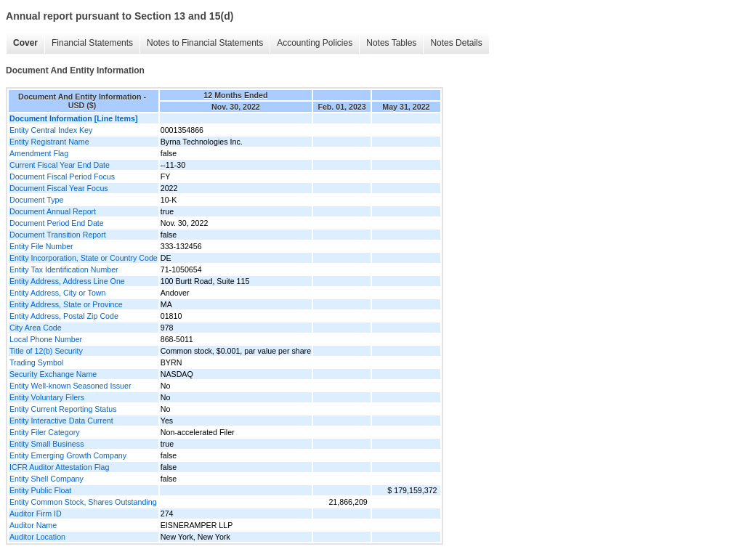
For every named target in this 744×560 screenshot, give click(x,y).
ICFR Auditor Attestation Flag (59, 467)
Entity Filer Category (45, 432)
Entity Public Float (40, 490)
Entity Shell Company (46, 479)
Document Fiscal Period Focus (62, 176)
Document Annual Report (53, 211)
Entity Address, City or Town (57, 293)
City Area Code (36, 328)
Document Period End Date (57, 223)
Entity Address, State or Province (66, 304)
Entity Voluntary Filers (47, 397)
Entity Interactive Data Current (61, 421)
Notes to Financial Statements (205, 43)
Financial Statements (92, 43)
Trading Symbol (36, 362)
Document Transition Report (58, 235)
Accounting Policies (315, 43)
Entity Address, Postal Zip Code (64, 316)
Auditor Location (37, 537)
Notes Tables (391, 43)
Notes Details (456, 43)
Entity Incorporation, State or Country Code (84, 258)
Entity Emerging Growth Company (68, 455)
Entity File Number (41, 246)
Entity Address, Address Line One (67, 281)
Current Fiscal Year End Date (60, 165)
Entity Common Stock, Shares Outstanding (83, 502)
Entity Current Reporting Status (63, 409)
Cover (25, 43)
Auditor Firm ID (36, 514)
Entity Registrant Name (49, 142)
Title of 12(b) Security (46, 351)
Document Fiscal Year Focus (59, 188)
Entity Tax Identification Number (64, 269)
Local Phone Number (46, 339)
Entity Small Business (46, 444)
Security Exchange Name (53, 374)
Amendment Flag (39, 153)
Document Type (36, 200)
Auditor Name (33, 525)
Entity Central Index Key (51, 130)
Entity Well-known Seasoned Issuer (70, 386)
